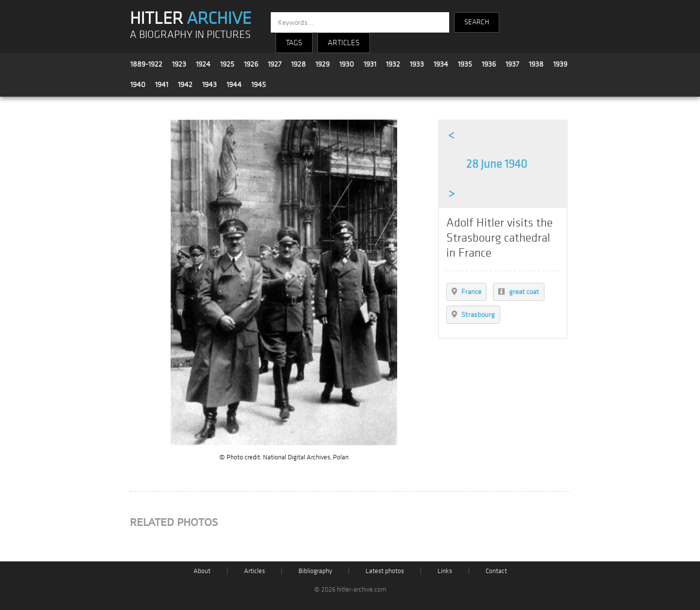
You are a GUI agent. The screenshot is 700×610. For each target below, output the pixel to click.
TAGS (294, 43)
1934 (441, 64)
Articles (254, 571)
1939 (560, 64)
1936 (489, 64)
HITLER (191, 18)
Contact (496, 571)
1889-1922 (146, 64)
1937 (512, 64)
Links (445, 571)
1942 (185, 85)
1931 (370, 64)
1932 (393, 64)
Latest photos (385, 571)
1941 (162, 85)
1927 (275, 64)
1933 (417, 64)
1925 (227, 64)
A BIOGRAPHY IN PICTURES (190, 35)
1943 (210, 85)
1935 (465, 64)
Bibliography (315, 571)
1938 (536, 64)
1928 (298, 64)
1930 (347, 64)
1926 (251, 64)
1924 (203, 64)
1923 (179, 64)
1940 (138, 85)
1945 (259, 85)
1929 (323, 64)
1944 (234, 85)
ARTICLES (344, 43)
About (202, 571)
